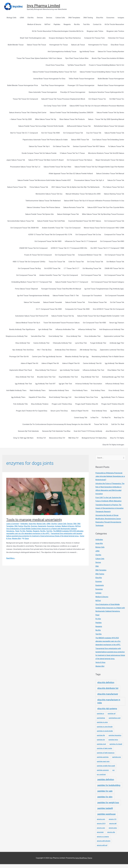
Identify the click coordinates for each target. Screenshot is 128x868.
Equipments (49, 526)
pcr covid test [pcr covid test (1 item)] (101, 778)
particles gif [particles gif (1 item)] (112, 717)
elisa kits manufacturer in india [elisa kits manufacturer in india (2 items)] (109, 705)
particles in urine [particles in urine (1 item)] (102, 726)
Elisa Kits (32, 526)
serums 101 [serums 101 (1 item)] (113, 823)
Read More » (11, 558)
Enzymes (40, 526)
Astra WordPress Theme (84, 862)
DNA (80, 524)
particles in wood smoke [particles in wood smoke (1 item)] (105, 735)
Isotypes (66, 526)
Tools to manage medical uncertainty (34, 520)
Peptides (38, 531)
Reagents (45, 531)
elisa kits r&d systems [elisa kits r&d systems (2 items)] (107, 712)
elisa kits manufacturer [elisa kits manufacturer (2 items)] (108, 698)
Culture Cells (66, 524)
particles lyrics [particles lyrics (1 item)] (113, 743)
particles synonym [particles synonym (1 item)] (103, 774)
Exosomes (58, 526)
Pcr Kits (31, 531)
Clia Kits (57, 524)
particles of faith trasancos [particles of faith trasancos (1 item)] (106, 757)
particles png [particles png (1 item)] (116, 761)
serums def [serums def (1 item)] (113, 827)
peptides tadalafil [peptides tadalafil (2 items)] (105, 812)
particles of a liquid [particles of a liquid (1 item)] (116, 748)
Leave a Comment (13, 524)
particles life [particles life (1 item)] (101, 739)
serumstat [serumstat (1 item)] (100, 836)
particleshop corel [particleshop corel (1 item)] (115, 722)
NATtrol (9, 529)
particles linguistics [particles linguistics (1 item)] (115, 739)
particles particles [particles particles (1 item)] (103, 761)
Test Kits (59, 531)
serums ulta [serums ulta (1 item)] (111, 836)
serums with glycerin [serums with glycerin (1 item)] (104, 845)
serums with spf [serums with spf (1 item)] (102, 849)
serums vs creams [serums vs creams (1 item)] (103, 840)
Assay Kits (34, 524)
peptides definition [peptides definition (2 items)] (106, 783)
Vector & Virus (33, 539)
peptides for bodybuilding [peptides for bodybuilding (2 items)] (109, 789)
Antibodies (25, 524)
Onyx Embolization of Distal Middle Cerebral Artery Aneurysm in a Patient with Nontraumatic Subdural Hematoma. (111, 608)
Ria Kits (53, 531)
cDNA (51, 524)
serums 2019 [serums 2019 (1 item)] (101, 827)
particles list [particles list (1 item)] (101, 743)
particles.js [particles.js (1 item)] (100, 717)
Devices (74, 524)
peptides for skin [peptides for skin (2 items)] (105, 801)
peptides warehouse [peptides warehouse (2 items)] (106, 818)
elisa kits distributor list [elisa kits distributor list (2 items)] (108, 692)
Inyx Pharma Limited (45, 6)
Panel (25, 531)
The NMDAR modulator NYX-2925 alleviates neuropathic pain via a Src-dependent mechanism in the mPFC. (109, 642)
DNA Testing (23, 526)
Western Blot (44, 539)
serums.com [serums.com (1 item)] (101, 823)
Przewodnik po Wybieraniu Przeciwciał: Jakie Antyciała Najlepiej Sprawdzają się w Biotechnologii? (110, 477)
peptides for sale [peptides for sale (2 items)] (105, 795)
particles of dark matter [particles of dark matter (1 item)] (105, 752)
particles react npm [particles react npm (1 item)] (103, 765)
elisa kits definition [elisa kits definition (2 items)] (106, 686)
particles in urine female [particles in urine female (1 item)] (105, 730)
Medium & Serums (76, 526)
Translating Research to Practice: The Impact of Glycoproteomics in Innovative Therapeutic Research (111, 509)
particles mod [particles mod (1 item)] (101, 748)
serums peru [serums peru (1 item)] (113, 832)
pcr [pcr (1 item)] (114, 774)
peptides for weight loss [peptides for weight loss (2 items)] (108, 806)
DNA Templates (12, 526)
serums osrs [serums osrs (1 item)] (101, 832)
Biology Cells (44, 524)
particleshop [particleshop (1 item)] (101, 722)
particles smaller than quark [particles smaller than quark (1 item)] (106, 770)
